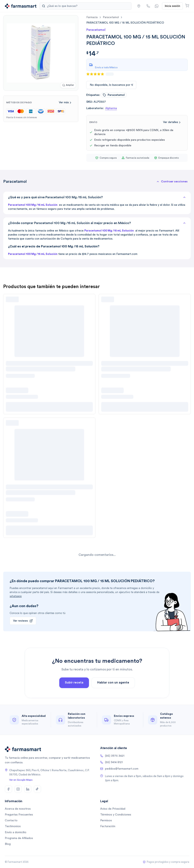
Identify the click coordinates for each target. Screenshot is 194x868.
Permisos (106, 820)
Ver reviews (23, 621)
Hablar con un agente (113, 696)
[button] (139, 6)
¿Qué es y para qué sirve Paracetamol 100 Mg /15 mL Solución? (97, 197)
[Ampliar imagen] (68, 85)
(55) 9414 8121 (111, 762)
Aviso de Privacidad (113, 809)
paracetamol (111, 17)
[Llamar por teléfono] (148, 6)
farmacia (92, 17)
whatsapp (16, 596)
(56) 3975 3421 (112, 756)
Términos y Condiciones (116, 815)
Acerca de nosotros (18, 809)
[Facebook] (8, 789)
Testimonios (13, 826)
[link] (125, 23)
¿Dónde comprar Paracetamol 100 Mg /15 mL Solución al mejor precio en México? (97, 223)
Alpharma (111, 108)
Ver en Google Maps (21, 780)
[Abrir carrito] (187, 5)
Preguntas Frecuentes (19, 815)
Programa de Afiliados (19, 838)
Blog (8, 844)
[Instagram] (18, 789)
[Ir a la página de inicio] (21, 6)
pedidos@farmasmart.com (119, 769)
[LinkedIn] (28, 789)
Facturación (108, 826)
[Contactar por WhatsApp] (157, 6)
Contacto (11, 820)
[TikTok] (37, 789)
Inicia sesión (172, 6)
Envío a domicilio (16, 832)
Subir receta (74, 696)
